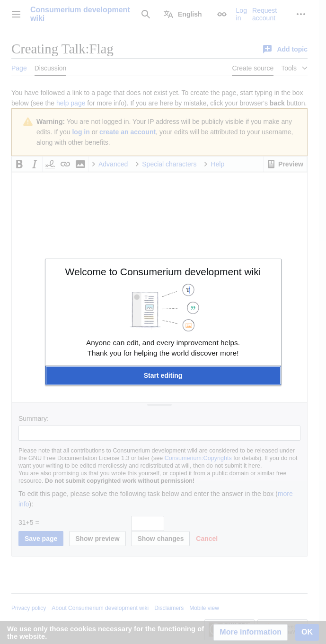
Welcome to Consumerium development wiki (163, 272)
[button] (163, 375)
